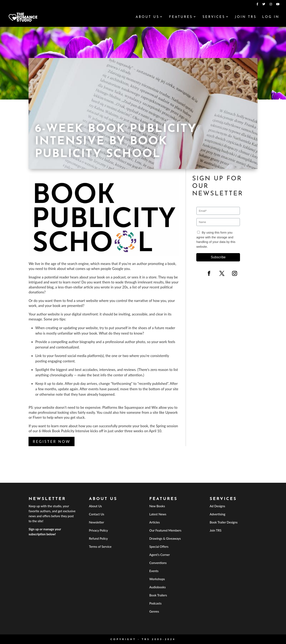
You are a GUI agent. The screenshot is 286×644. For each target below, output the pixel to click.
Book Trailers (158, 595)
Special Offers (159, 547)
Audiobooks (157, 587)
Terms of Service (100, 547)
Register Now (52, 441)
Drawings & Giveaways (165, 538)
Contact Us (96, 514)
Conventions (158, 563)
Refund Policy (98, 538)
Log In (271, 17)
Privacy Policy (98, 530)
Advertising (217, 514)
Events (154, 571)
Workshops (157, 579)
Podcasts (155, 603)
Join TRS (246, 17)
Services (214, 17)
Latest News (158, 514)
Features (181, 17)
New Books (157, 506)
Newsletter (96, 522)
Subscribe (218, 257)
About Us (147, 17)
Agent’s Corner (160, 555)
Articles (154, 522)
